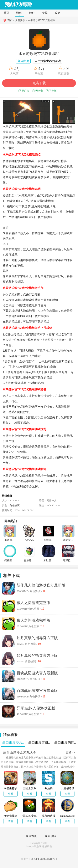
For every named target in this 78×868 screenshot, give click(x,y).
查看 (11, 794)
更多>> (70, 753)
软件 (32, 13)
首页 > (11, 20)
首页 (6, 13)
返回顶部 (50, 836)
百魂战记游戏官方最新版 (37, 673)
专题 (45, 13)
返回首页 (31, 836)
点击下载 (39, 83)
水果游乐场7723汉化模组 (42, 20)
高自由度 (23, 61)
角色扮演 (15, 505)
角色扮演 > (21, 20)
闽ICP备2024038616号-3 (44, 859)
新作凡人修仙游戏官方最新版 (41, 585)
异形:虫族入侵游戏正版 (36, 708)
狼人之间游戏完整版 (33, 603)
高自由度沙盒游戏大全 (20, 753)
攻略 (58, 13)
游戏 (19, 13)
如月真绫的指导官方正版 (37, 638)
